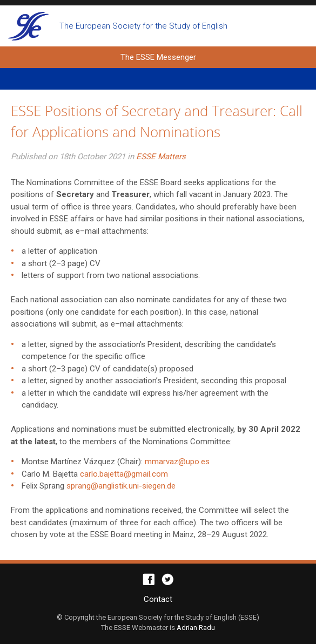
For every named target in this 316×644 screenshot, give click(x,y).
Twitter (168, 579)
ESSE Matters (161, 157)
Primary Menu (158, 79)
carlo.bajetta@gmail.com (124, 474)
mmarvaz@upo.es (177, 462)
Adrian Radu (196, 628)
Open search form (298, 26)
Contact (158, 599)
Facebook (149, 579)
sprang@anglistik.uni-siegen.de (121, 486)
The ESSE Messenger (28, 26)
